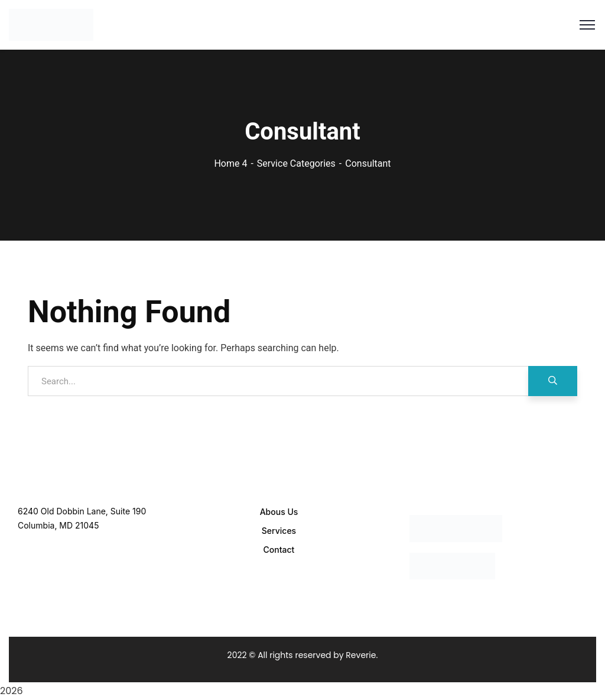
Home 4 (230, 163)
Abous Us (279, 512)
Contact (279, 550)
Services (279, 531)
